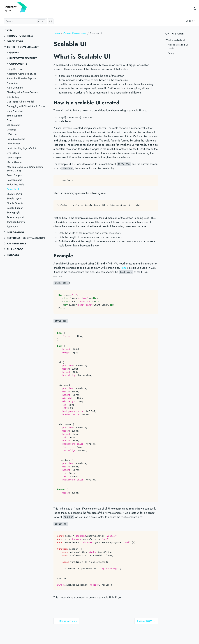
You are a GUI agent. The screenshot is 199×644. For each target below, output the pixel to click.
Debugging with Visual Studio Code (26, 106)
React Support (14, 180)
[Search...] (25, 21)
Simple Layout (14, 199)
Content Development (23, 47)
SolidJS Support (15, 208)
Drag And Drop (15, 111)
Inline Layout (13, 144)
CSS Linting (13, 97)
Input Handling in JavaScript (21, 148)
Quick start (15, 41)
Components (18, 64)
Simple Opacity (15, 203)
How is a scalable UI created (178, 47)
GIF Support (13, 125)
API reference (17, 244)
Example (172, 53)
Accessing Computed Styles (21, 74)
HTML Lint (12, 134)
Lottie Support (14, 158)
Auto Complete (15, 88)
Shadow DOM (14, 194)
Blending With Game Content (22, 92)
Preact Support (15, 175)
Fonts (10, 120)
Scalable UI (13, 189)
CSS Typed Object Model (20, 102)
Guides (14, 53)
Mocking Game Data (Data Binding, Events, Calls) (26, 169)
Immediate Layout (16, 139)
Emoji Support (14, 116)
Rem (123, 268)
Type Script (13, 226)
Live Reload (13, 153)
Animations (13, 83)
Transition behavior (17, 222)
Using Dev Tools (15, 69)
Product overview (20, 36)
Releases (13, 255)
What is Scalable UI (175, 40)
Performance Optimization (26, 238)
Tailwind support (15, 217)
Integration (15, 232)
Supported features (23, 58)
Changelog (15, 249)
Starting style (13, 213)
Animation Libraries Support (21, 78)
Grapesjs (11, 130)
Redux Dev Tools (15, 185)
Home (8, 30)
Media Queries (15, 162)
